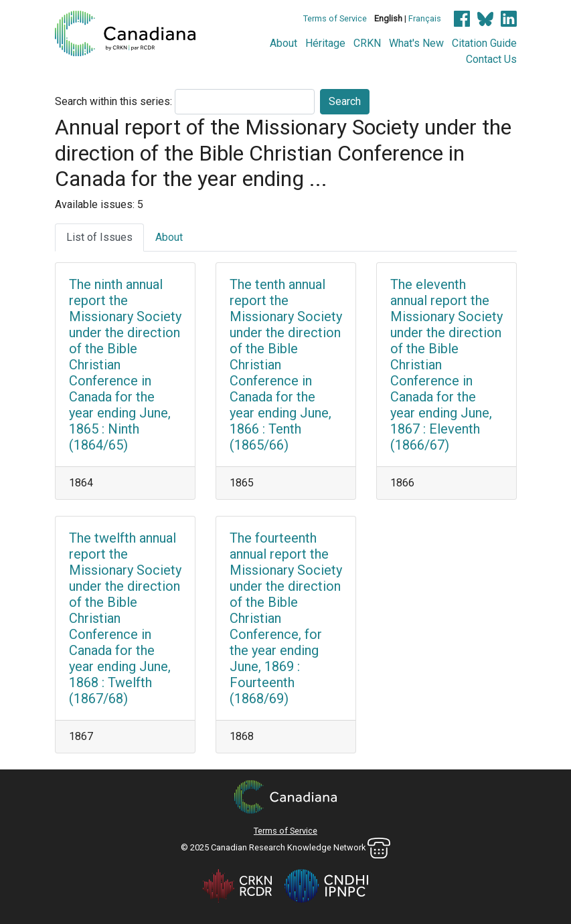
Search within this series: (113, 101)
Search (345, 101)
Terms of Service (335, 18)
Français (425, 18)
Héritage (325, 43)
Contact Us (491, 59)
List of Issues (99, 237)
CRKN (367, 43)
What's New (416, 43)
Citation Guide (484, 43)
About (283, 43)
